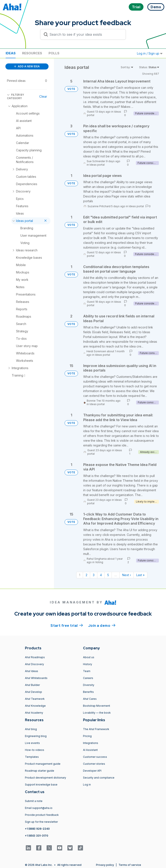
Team (87, 671)
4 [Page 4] (101, 575)
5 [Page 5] (108, 575)
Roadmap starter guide (40, 771)
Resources (32, 53)
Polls (54, 53)
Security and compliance (99, 778)
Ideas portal (97, 165)
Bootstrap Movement (97, 706)
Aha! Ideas (32, 671)
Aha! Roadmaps (35, 657)
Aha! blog (31, 729)
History (88, 664)
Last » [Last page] (140, 575)
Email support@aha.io (39, 808)
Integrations (91, 743)
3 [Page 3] (94, 575)
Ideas (11, 53)
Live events (32, 743)
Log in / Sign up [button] (150, 53)
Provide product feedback (42, 815)
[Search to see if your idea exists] (85, 34)
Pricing (87, 736)
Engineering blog (36, 736)
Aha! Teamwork (35, 699)
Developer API (92, 771)
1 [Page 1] (80, 575)
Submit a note (34, 801)
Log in (87, 785)
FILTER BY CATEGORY (15, 96)
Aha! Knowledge (35, 706)
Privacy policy (105, 865)
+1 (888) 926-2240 (37, 829)
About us (89, 657)
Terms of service (130, 865)
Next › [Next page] (127, 575)
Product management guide (43, 764)
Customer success (95, 757)
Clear (43, 96)
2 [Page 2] (86, 575)
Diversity (89, 685)
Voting (99, 562)
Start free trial (67, 625)
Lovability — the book (97, 713)
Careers (88, 678)
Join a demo (102, 625)
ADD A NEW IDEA (27, 66)
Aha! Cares (90, 699)
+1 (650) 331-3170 (37, 836)
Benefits (88, 692)
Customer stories (94, 764)
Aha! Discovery (34, 664)
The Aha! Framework (96, 729)
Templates (32, 757)
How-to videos (35, 750)
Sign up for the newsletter (41, 822)
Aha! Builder (32, 685)
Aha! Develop (33, 692)
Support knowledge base (41, 785)
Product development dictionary (46, 778)
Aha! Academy (34, 713)
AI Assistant (90, 750)
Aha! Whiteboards (36, 678)
